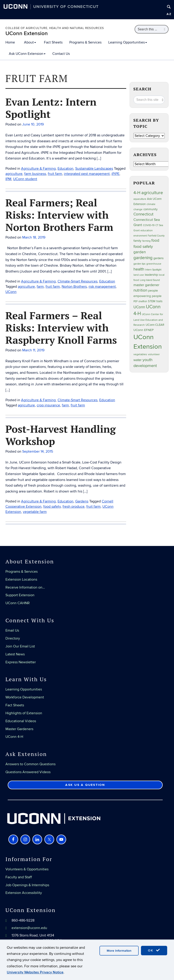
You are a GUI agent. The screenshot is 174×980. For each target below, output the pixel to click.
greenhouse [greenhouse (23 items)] (154, 264)
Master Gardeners (19, 729)
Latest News (15, 654)
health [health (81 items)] (139, 269)
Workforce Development (25, 697)
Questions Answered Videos (28, 772)
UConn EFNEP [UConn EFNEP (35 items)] (144, 330)
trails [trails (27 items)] (159, 301)
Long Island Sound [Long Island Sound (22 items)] (150, 280)
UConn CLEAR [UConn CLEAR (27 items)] (155, 325)
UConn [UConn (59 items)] (139, 307)
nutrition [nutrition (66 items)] (140, 290)
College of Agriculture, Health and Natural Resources (55, 28)
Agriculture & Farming (38, 400)
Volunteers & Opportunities (27, 869)
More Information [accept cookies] (119, 951)
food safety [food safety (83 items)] (143, 246)
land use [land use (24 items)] (139, 275)
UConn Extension (27, 33)
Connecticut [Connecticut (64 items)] (143, 214)
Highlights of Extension (24, 713)
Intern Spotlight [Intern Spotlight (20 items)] (153, 270)
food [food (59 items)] (155, 241)
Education (107, 400)
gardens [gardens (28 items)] (158, 258)
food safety (52, 507)
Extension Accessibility (24, 893)
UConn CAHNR (18, 603)
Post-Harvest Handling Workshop (61, 435)
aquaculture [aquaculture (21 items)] (140, 199)
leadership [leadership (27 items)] (151, 275)
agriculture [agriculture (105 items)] (152, 193)
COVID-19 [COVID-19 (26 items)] (149, 225)
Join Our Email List (20, 646)
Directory (13, 638)
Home (10, 42)
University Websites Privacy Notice (35, 972)
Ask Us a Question (85, 785)
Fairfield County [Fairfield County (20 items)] (156, 236)
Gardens (82, 501)
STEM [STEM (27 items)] (152, 301)
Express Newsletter (21, 662)
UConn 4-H (14, 737)
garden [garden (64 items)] (140, 252)
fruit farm (78, 405)
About (30, 42)
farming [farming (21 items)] (146, 241)
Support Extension (20, 595)
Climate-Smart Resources (77, 400)
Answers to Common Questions (30, 764)
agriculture (26, 405)
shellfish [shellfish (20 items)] (143, 301)
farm (65, 405)
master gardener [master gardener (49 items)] (146, 285)
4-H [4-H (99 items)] (137, 193)
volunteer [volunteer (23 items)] (154, 354)
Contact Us (61, 54)
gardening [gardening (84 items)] (143, 258)
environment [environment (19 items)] (140, 236)
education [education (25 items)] (147, 231)
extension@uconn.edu (29, 928)
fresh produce (74, 507)
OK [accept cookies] (154, 950)
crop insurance (48, 405)
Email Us (12, 630)
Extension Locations (21, 579)
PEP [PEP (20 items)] (135, 301)
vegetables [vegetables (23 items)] (140, 354)
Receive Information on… (25, 587)
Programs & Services (85, 42)
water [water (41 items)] (138, 360)
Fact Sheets (53, 42)
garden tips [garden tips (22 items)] (139, 264)
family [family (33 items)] (137, 241)
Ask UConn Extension (27, 54)
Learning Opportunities (128, 42)
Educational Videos (21, 721)
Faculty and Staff (19, 877)
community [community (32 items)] (150, 209)
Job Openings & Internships (27, 885)
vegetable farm (35, 512)
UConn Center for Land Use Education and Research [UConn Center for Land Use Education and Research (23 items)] (148, 320)
